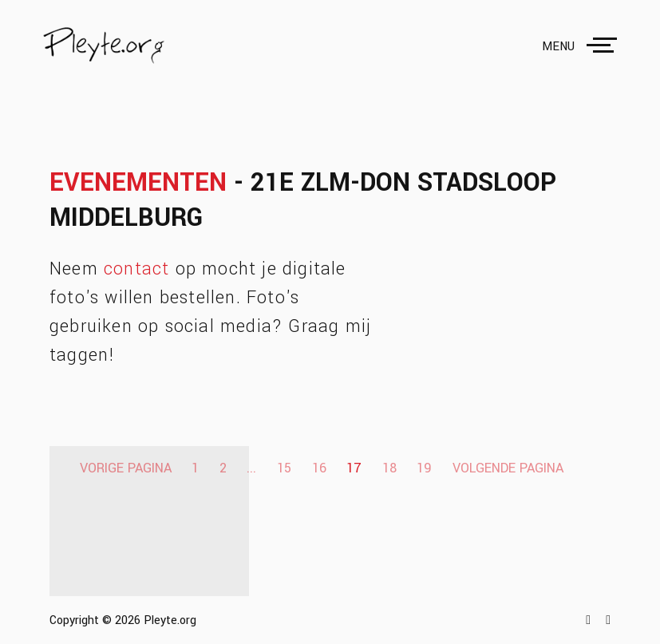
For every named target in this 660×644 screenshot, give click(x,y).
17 (354, 468)
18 (389, 468)
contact (136, 269)
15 (284, 468)
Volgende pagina (508, 468)
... (251, 468)
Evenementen (138, 183)
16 (319, 468)
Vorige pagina (126, 468)
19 (424, 468)
